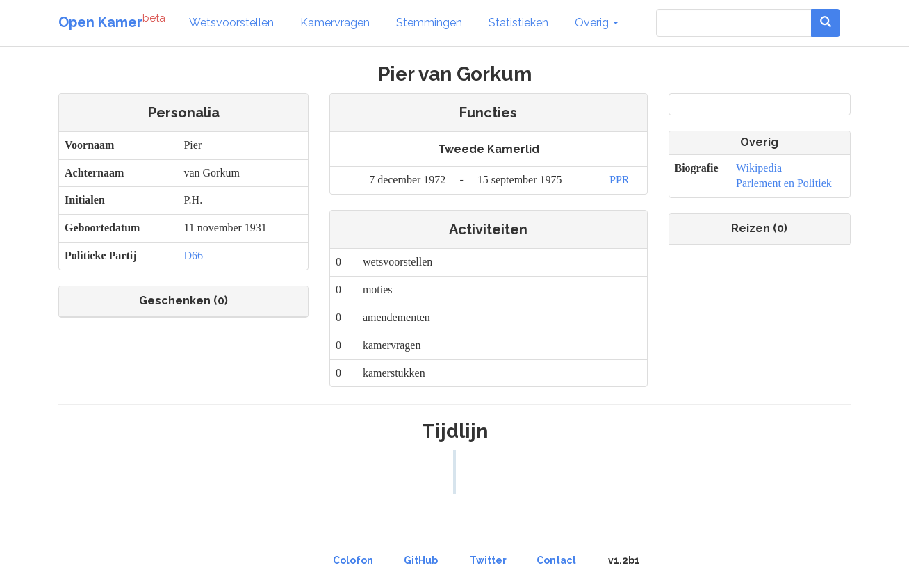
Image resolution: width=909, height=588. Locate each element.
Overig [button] (597, 23)
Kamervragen (335, 23)
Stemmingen (429, 23)
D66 (193, 255)
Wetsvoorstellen (231, 23)
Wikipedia (759, 168)
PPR (619, 180)
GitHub (421, 560)
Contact (556, 560)
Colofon (353, 560)
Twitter (488, 560)
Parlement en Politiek (784, 183)
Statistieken (518, 23)
